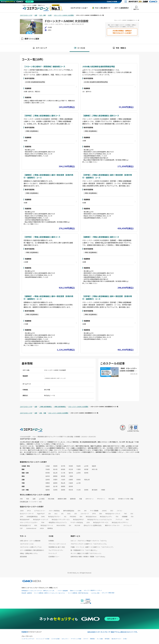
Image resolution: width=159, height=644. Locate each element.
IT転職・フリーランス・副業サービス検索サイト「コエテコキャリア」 (92, 547)
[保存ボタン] (30, 39)
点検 (21, 499)
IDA (70, 525)
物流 (28, 499)
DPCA (29, 511)
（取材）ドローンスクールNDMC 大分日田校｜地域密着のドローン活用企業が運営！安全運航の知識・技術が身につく (128, 370)
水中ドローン (90, 499)
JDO (76, 514)
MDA (127, 519)
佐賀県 (55, 490)
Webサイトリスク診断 (76, 591)
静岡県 (55, 476)
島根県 (55, 483)
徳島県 (48, 486)
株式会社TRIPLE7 (78, 519)
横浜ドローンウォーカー (112, 525)
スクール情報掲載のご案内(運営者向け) (32, 550)
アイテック (119, 519)
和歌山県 (87, 480)
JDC (62, 514)
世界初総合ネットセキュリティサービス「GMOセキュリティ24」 (38, 591)
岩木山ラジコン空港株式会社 (93, 525)
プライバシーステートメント (57, 544)
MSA (36, 525)
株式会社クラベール (47, 525)
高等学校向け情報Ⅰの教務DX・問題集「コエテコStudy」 (88, 557)
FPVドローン (101, 499)
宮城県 (71, 466)
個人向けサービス (116, 639)
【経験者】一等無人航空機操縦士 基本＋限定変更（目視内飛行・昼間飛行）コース (48, 298)
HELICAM (77, 525)
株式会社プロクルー (54, 516)
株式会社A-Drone (91, 516)
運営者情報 (23, 557)
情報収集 (92, 639)
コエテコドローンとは (27, 544)
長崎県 (63, 490)
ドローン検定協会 (54, 511)
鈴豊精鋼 (125, 516)
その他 (125, 639)
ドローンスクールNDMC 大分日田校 (66, 21)
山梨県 (78, 473)
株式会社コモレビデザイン (120, 522)
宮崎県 (86, 490)
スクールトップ (40, 48)
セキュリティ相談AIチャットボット (93, 590)
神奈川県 (95, 469)
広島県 (71, 483)
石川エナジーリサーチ (27, 514)
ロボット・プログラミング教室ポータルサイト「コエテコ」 (89, 541)
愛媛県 (63, 486)
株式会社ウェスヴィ (106, 516)
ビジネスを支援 (55, 639)
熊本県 (71, 490)
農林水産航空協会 (69, 511)
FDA (117, 516)
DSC (132, 514)
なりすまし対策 (95, 593)
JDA (49, 514)
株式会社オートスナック (41, 519)
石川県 (63, 473)
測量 (81, 499)
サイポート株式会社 (77, 522)
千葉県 (78, 469)
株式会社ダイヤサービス (101, 522)
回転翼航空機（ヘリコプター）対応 (31, 502)
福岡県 (48, 490)
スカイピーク (85, 514)
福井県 (71, 473)
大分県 (78, 490)
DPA (79, 511)
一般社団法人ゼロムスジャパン (57, 522)
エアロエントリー (40, 511)
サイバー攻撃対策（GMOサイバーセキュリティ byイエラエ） (50, 593)
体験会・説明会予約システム (29, 553)
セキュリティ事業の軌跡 (108, 593)
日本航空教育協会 (32, 516)
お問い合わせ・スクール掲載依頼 (30, 541)
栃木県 (55, 469)
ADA (81, 516)
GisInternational (31, 528)
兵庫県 (71, 480)
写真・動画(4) (119, 48)
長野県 (86, 473)
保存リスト (136, 8)
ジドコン (119, 511)
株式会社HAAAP (25, 519)
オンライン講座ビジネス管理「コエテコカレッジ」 (86, 553)
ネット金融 (100, 639)
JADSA (42, 528)
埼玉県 (71, 469)
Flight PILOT (41, 514)
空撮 (34, 499)
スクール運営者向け (122, 8)
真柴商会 (50, 528)
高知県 (71, 486)
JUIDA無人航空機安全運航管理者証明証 (99, 66)
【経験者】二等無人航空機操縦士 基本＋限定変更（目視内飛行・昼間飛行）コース (48, 176)
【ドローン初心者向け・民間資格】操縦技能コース (44, 66)
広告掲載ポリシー (54, 557)
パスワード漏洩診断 (63, 591)
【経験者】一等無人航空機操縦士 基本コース (101, 237)
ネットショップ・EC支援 (43, 639)
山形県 (86, 466)
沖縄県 (103, 490)
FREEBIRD (73, 516)
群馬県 (63, 469)
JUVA (88, 522)
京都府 (55, 480)
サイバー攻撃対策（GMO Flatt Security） (79, 593)
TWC (125, 514)
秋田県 (78, 466)
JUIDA (22, 511)
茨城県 (48, 469)
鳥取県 (48, 483)
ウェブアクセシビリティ (56, 550)
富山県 (55, 473)
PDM (43, 522)
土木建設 (42, 499)
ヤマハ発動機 (94, 511)
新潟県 (48, 473)
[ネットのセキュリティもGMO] (17, 2)
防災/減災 (112, 499)
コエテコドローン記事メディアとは (31, 547)
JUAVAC (104, 511)
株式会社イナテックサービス (61, 519)
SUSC (69, 514)
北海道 (48, 466)
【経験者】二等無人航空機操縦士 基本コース (101, 116)
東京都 (86, 469)
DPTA (94, 514)
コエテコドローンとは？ (79, 8)
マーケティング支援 (76, 639)
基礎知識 (73, 499)
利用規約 (51, 541)
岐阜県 (48, 476)
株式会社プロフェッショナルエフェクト (100, 519)
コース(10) (79, 48)
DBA (101, 514)
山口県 (78, 483)
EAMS (43, 516)
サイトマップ (53, 553)
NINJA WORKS (61, 525)
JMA (85, 511)
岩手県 (63, 466)
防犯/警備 (51, 499)
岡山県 (63, 483)
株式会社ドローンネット (113, 514)
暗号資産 (107, 639)
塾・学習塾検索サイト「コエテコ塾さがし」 (84, 550)
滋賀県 (48, 480)
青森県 (55, 466)
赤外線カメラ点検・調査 (126, 499)
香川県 (55, 486)
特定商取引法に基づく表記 (57, 547)
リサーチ (86, 639)
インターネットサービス (28, 639)
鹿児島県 (95, 490)
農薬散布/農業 (62, 499)
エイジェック (128, 525)
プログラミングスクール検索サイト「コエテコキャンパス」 (89, 544)
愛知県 (63, 476)
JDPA (21, 516)
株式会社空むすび (25, 525)
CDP (21, 528)
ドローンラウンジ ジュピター (29, 522)
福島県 (94, 466)
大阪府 (63, 480)
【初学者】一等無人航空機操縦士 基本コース (42, 237)
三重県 (71, 476)
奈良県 (78, 480)
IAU (65, 516)
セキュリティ (65, 639)
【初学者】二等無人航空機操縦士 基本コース (42, 116)
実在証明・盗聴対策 (27, 593)
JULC (56, 514)
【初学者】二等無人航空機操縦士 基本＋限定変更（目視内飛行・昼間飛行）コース (107, 176)
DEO (112, 511)
